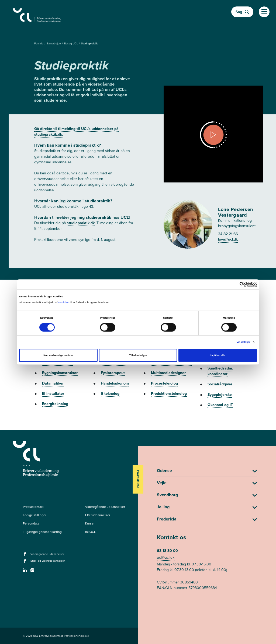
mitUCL (90, 532)
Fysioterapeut (113, 373)
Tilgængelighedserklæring (42, 532)
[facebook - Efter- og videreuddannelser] (25, 562)
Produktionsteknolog (169, 393)
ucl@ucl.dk (166, 557)
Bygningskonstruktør (60, 373)
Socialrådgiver (220, 384)
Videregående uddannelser (105, 507)
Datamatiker (53, 383)
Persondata (31, 523)
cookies (64, 303)
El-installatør (53, 393)
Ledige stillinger (35, 515)
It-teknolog (110, 393)
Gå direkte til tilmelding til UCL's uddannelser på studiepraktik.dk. (76, 131)
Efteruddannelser (98, 515)
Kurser (90, 523)
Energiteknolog (55, 404)
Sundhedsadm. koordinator (220, 371)
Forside (39, 43)
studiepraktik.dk (81, 223)
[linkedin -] (25, 572)
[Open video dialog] (213, 135)
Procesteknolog (164, 383)
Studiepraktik (89, 43)
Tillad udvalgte (138, 356)
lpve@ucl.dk (228, 239)
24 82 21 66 (228, 234)
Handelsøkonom (115, 383)
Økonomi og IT (220, 405)
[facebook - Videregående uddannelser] (25, 555)
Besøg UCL (71, 43)
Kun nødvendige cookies (58, 356)
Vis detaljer (244, 342)
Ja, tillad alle (218, 356)
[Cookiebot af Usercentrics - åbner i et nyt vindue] (233, 284)
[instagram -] (33, 572)
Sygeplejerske (220, 395)
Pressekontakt (33, 507)
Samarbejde (54, 43)
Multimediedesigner (168, 373)
